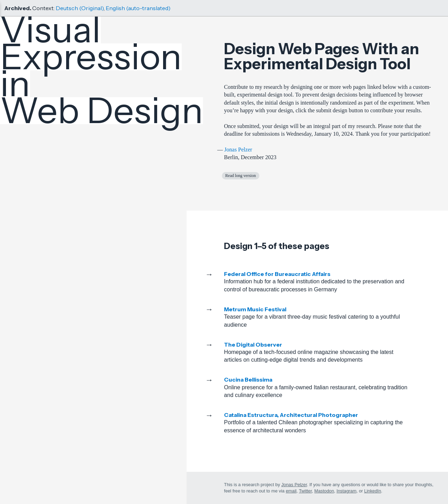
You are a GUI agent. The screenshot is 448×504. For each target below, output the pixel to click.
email (291, 491)
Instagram (346, 491)
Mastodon (324, 491)
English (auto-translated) (138, 8)
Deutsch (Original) (80, 8)
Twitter (305, 491)
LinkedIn (372, 491)
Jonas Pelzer (238, 150)
